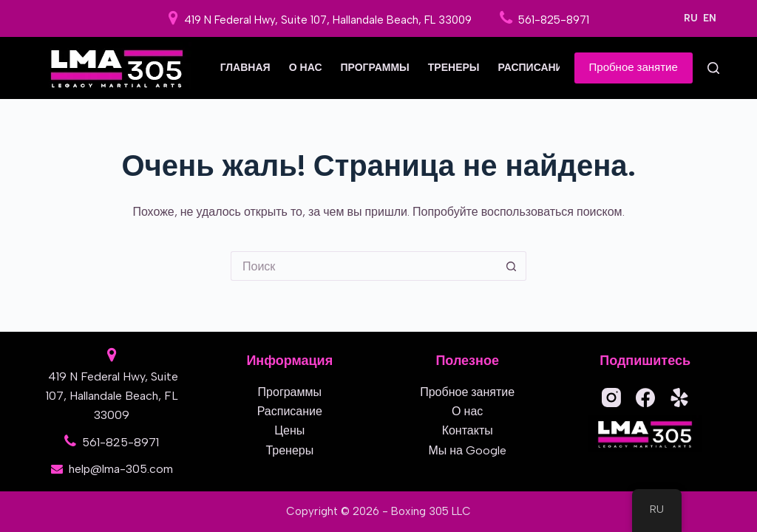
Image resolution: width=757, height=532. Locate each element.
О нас (306, 68)
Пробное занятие (634, 67)
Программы (375, 68)
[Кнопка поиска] (512, 266)
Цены (289, 430)
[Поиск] (713, 68)
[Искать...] (364, 266)
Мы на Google (467, 450)
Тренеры (454, 68)
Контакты (468, 430)
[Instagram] (611, 398)
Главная (245, 68)
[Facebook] (645, 398)
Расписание (534, 68)
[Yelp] (679, 398)
